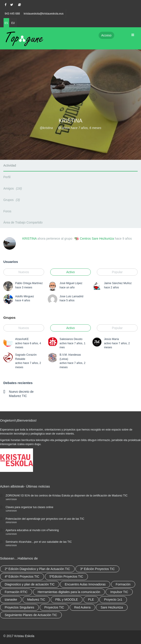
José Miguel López (71, 283)
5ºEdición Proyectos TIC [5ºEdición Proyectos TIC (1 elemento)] (66, 576)
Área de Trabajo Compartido (23, 222)
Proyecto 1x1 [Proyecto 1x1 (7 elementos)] (113, 600)
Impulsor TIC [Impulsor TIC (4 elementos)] (119, 592)
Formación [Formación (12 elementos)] (123, 584)
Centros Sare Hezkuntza (97, 239)
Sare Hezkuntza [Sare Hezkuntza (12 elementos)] (112, 607)
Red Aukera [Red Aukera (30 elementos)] (82, 607)
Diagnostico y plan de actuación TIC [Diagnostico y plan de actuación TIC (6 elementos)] (30, 584)
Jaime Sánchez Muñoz (118, 283)
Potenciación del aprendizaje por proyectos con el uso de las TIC (45, 519)
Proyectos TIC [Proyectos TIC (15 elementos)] (54, 607)
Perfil (7, 177)
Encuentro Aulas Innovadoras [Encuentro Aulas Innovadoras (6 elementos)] (85, 584)
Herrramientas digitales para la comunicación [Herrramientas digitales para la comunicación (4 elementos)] (69, 592)
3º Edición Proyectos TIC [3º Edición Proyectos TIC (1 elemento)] (97, 569)
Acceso (106, 35)
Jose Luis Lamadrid (71, 296)
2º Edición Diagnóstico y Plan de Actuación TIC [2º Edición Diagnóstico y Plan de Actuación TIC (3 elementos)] (37, 569)
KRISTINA (29, 239)
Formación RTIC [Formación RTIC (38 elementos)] (16, 592)
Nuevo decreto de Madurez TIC (21, 394)
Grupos (12, 200)
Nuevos (24, 272)
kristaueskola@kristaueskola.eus (44, 14)
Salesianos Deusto (71, 339)
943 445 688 (12, 14)
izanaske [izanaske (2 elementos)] (11, 600)
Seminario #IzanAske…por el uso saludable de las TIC (39, 542)
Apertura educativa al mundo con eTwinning (32, 530)
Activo (70, 272)
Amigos (13, 188)
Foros (7, 211)
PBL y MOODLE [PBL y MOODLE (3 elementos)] (67, 600)
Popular (117, 272)
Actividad (10, 165)
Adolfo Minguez (25, 296)
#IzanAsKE (22, 339)
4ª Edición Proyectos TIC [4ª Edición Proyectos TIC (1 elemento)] (22, 576)
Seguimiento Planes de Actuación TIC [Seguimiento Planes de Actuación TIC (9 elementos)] (31, 615)
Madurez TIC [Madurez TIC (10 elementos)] (36, 600)
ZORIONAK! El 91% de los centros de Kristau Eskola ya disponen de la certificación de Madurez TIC (67, 496)
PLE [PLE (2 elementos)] (91, 600)
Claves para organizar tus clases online (29, 507)
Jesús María (111, 339)
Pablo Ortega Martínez (29, 283)
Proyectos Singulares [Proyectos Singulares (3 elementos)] (19, 607)
